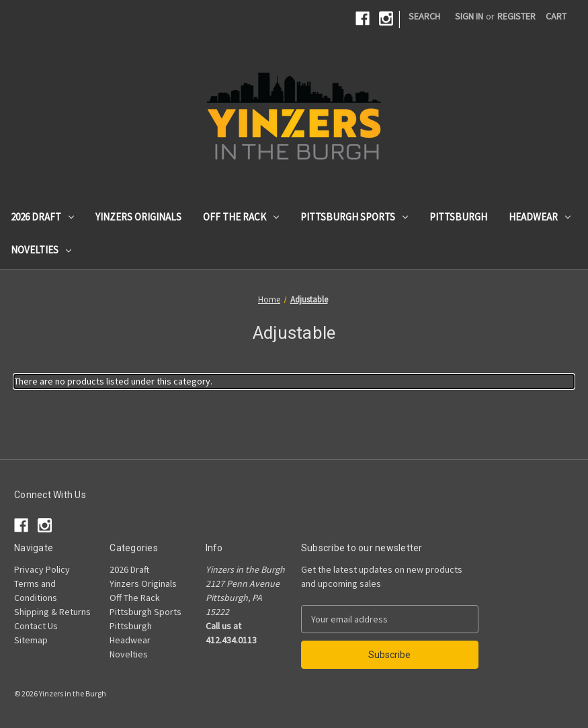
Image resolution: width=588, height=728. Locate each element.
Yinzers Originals (138, 217)
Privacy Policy (42, 569)
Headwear (540, 217)
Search (424, 16)
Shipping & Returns (52, 612)
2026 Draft (42, 217)
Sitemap (31, 640)
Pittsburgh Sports (354, 217)
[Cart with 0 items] (556, 16)
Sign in (469, 16)
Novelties (41, 250)
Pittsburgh (458, 217)
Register (516, 16)
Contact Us (36, 626)
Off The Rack (241, 217)
